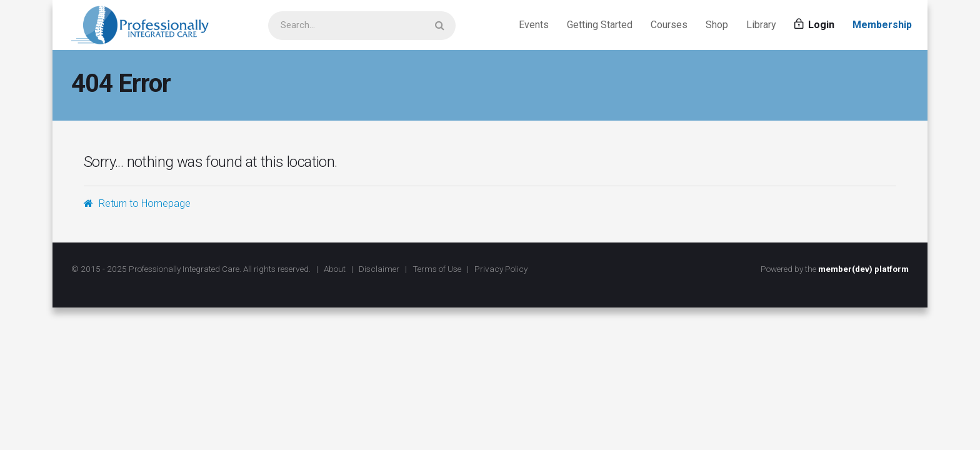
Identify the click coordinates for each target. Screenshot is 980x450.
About (335, 269)
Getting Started (600, 25)
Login (814, 25)
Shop (717, 25)
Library (761, 25)
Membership (882, 25)
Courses (669, 25)
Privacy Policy (501, 269)
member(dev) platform (863, 269)
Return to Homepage (137, 203)
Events (534, 25)
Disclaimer (379, 269)
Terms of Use (437, 269)
